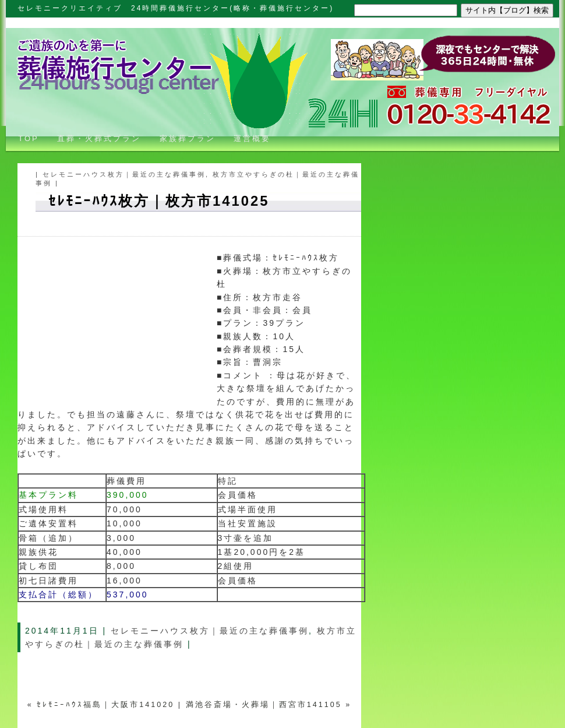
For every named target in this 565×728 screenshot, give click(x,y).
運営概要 (252, 138)
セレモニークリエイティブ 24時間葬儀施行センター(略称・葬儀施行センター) (176, 8)
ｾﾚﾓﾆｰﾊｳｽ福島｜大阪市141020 (105, 705)
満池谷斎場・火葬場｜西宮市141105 (264, 705)
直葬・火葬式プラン (99, 138)
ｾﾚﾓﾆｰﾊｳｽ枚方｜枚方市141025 (159, 201)
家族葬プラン (188, 138)
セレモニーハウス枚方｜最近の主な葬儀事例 (124, 174)
